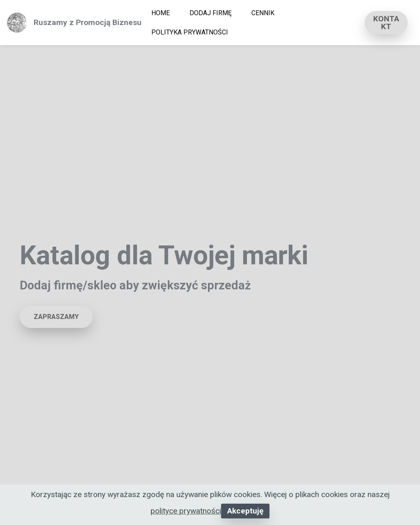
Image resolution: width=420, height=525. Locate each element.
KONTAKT (386, 23)
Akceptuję (245, 511)
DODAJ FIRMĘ (211, 13)
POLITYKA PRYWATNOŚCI (190, 32)
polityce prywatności (186, 511)
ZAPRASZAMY (56, 317)
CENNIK (263, 13)
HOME (161, 13)
